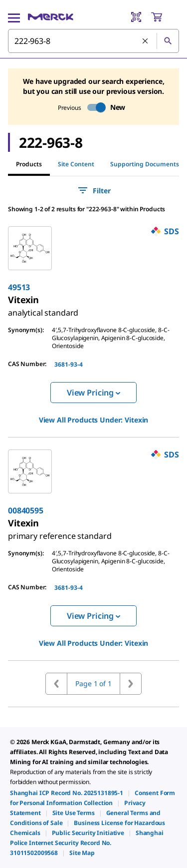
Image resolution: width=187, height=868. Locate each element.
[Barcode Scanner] (136, 17)
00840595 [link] (26, 510)
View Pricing (93, 393)
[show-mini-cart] (165, 17)
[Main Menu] (14, 17)
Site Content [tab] (76, 164)
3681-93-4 (69, 364)
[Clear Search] (146, 41)
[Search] (168, 41)
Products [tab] (29, 164)
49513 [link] (19, 287)
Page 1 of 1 (93, 683)
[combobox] (93, 41)
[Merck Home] (51, 17)
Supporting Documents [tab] (145, 164)
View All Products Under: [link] (94, 420)
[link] (43, 309)
